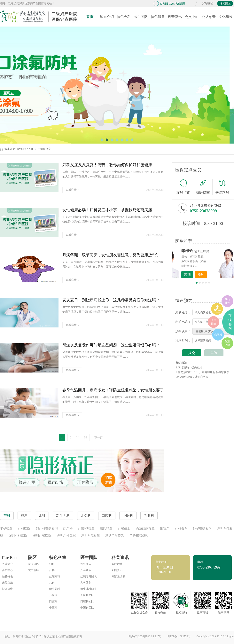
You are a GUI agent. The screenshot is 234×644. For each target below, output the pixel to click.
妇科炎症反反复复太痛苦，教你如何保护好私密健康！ (109, 165)
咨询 (209, 275)
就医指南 (204, 187)
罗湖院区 (208, 3)
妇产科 (68, 528)
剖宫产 (165, 528)
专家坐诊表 (118, 576)
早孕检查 (6, 528)
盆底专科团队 (89, 576)
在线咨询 (185, 187)
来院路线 (222, 187)
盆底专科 (55, 576)
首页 (90, 17)
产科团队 (86, 570)
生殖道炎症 (44, 149)
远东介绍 (107, 17)
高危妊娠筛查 (145, 528)
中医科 (53, 608)
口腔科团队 (87, 601)
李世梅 (209, 251)
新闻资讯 (117, 570)
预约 (222, 275)
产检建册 (124, 528)
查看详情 (72, 190)
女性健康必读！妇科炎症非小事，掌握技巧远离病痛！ (109, 210)
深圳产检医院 (42, 535)
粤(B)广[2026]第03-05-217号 (145, 636)
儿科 (52, 583)
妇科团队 (86, 564)
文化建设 (226, 17)
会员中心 (192, 17)
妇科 (32, 149)
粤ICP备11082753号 (179, 636)
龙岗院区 (225, 3)
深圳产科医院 (18, 535)
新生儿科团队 (89, 589)
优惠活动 (227, 343)
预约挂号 (227, 301)
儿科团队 (86, 583)
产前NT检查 (86, 528)
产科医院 (24, 528)
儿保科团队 (87, 595)
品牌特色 (7, 576)
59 (86, 438)
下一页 (98, 438)
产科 (52, 570)
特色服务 (158, 17)
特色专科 (124, 17)
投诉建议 (7, 589)
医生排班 (214, 322)
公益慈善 (209, 17)
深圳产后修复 (115, 535)
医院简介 (7, 564)
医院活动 (117, 564)
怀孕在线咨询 (202, 528)
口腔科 (53, 601)
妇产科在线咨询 (47, 528)
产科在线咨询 (139, 535)
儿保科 (53, 595)
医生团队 (141, 17)
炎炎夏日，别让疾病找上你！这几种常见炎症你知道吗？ (111, 300)
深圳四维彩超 (90, 535)
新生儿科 (55, 589)
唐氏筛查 (106, 528)
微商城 (218, 335)
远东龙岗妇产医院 (15, 149)
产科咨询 (181, 528)
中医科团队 (87, 608)
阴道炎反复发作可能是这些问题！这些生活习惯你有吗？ (111, 345)
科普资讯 (175, 17)
